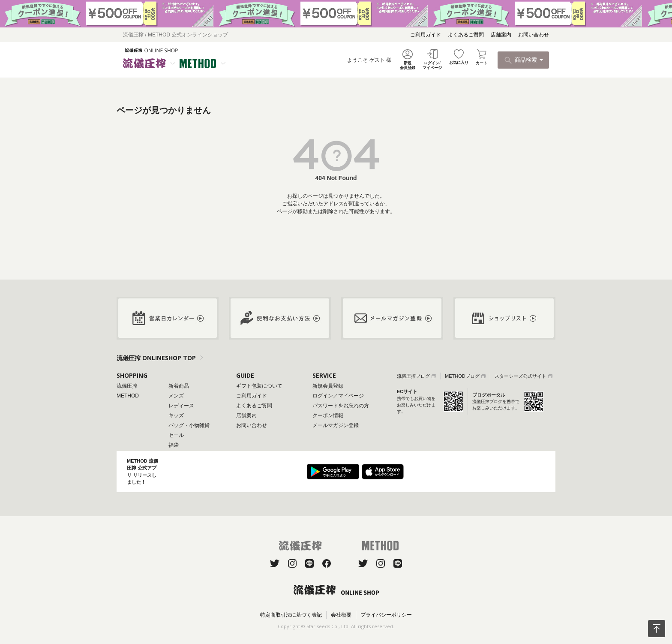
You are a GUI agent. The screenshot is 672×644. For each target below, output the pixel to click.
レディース (181, 406)
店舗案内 (501, 35)
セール (176, 435)
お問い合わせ (534, 35)
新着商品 (179, 386)
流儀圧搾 (127, 386)
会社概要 (341, 615)
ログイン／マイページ (338, 396)
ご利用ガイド (426, 35)
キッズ (176, 415)
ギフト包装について (259, 386)
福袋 (174, 445)
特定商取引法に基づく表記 (291, 615)
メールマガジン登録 (336, 425)
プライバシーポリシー (386, 615)
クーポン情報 (328, 415)
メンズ (176, 396)
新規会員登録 (328, 386)
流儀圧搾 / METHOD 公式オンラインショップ (175, 35)
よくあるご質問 (466, 35)
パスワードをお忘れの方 (341, 406)
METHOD (128, 396)
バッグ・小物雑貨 (189, 425)
